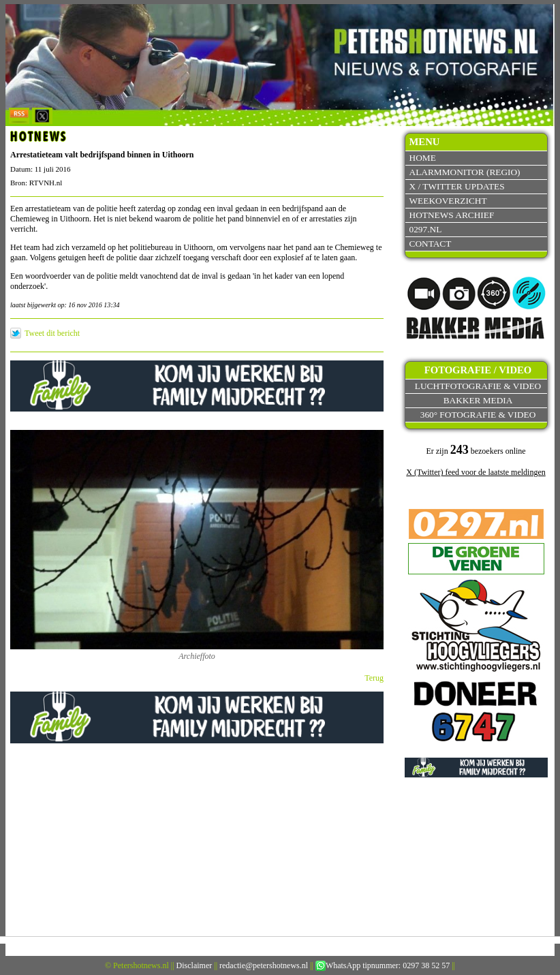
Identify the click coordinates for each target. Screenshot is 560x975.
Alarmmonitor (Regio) (465, 172)
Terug (374, 678)
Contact (431, 244)
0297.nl (426, 229)
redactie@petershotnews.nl (264, 965)
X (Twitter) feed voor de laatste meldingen (476, 472)
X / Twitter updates (457, 186)
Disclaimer (195, 965)
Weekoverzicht (448, 201)
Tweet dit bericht (52, 333)
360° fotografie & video (478, 415)
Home (423, 158)
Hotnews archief (452, 215)
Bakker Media (478, 400)
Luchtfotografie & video (478, 386)
